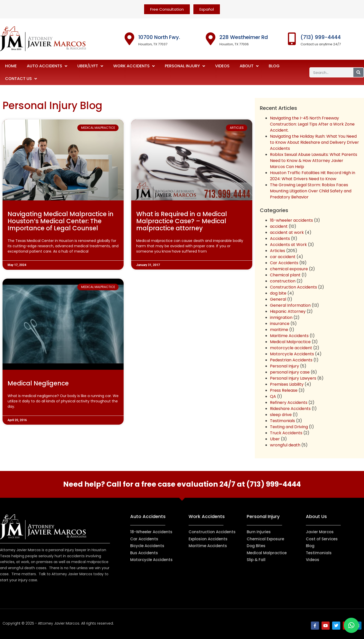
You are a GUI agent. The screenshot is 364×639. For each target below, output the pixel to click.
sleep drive (281, 415)
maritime (279, 330)
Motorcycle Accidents (292, 354)
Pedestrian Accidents (291, 360)
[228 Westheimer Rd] (211, 39)
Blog (274, 66)
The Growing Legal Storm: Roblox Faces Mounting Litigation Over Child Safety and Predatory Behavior (311, 191)
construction (283, 281)
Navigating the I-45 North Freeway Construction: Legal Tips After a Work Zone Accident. (312, 124)
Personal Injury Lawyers (293, 378)
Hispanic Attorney (288, 311)
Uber (275, 439)
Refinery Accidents (289, 403)
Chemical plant (285, 275)
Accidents (280, 239)
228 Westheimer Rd (244, 37)
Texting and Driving (289, 427)
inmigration (281, 317)
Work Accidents (134, 66)
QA (273, 396)
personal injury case (290, 372)
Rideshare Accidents (290, 409)
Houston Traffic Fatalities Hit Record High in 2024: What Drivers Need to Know (313, 176)
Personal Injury (185, 66)
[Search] (358, 72)
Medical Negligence (38, 383)
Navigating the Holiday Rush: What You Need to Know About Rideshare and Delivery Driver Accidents (314, 142)
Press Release (284, 390)
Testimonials (282, 421)
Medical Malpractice (290, 342)
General (278, 299)
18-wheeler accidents (291, 220)
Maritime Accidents (289, 336)
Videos (222, 66)
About (249, 66)
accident (279, 226)
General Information (290, 305)
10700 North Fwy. (159, 37)
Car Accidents (284, 263)
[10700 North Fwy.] (129, 39)
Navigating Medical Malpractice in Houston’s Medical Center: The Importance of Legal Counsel (61, 221)
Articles (278, 251)
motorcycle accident (291, 348)
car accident (283, 257)
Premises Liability (287, 384)
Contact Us (21, 79)
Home (11, 66)
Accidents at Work (288, 245)
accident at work (287, 232)
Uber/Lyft (90, 66)
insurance (280, 324)
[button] (351, 625)
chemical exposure (289, 269)
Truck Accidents (286, 433)
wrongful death (285, 445)
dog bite (278, 293)
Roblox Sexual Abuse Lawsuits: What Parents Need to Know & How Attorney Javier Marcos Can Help (314, 161)
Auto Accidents (47, 66)
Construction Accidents (293, 287)
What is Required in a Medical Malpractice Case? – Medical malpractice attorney (182, 221)
